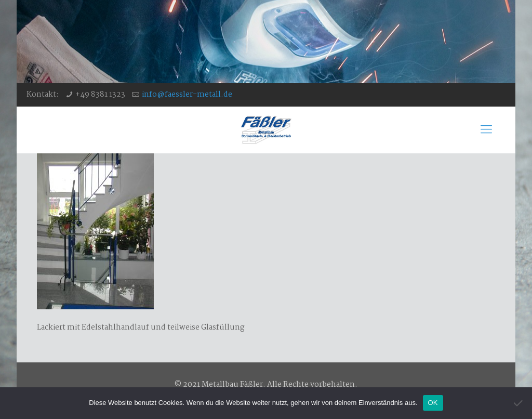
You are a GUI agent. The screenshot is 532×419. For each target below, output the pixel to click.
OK (433, 403)
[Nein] (519, 403)
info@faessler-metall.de (187, 95)
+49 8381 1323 (100, 95)
